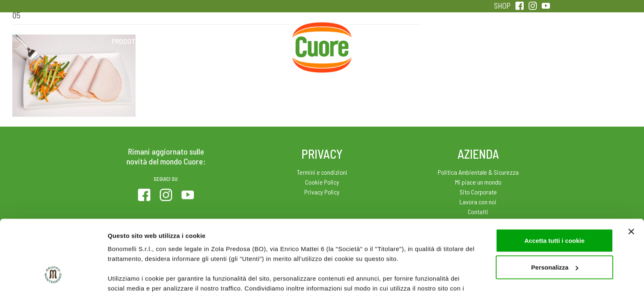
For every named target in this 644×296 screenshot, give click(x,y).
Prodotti (126, 41)
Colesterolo (192, 41)
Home (322, 32)
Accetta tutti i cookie (555, 181)
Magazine (387, 41)
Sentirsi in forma (517, 41)
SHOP (502, 6)
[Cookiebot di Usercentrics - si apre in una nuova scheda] (53, 280)
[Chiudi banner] (631, 172)
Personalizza (555, 208)
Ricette (257, 41)
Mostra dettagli (130, 280)
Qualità (452, 41)
